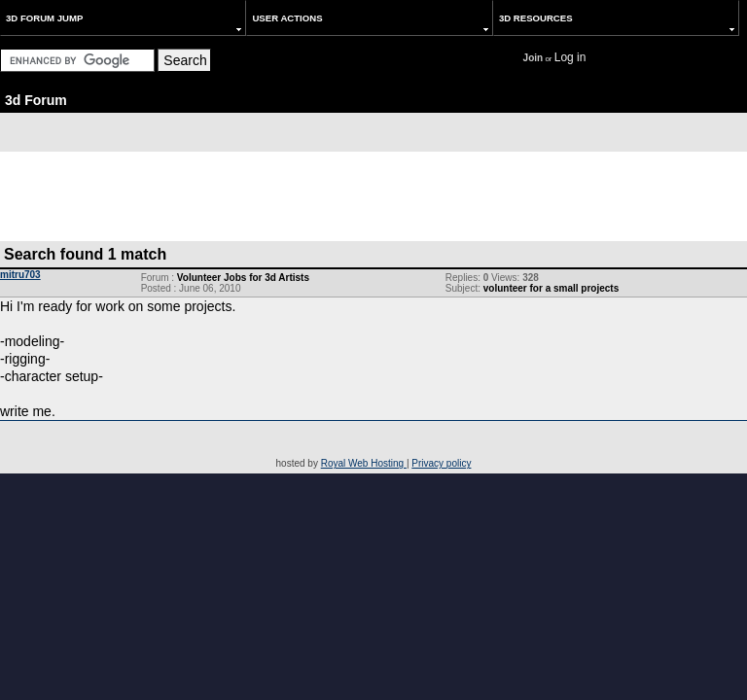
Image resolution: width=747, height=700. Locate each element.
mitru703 (20, 275)
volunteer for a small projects (551, 288)
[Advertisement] (373, 195)
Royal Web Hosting (364, 463)
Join (534, 58)
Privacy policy (441, 463)
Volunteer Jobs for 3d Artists (243, 278)
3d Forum (36, 100)
